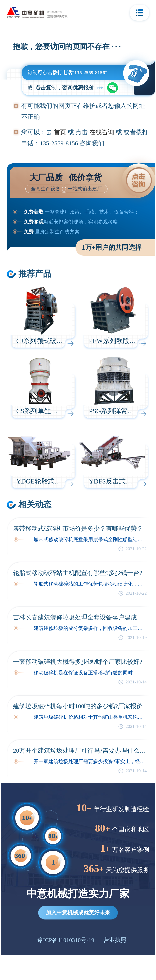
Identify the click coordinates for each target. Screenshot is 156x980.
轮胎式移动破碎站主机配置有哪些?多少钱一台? (78, 573)
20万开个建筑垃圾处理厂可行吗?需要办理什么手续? (80, 750)
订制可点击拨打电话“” (67, 72)
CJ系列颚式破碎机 (43, 341)
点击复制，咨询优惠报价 (65, 88)
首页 (60, 132)
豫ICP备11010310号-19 (66, 940)
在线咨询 (102, 132)
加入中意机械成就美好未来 (78, 913)
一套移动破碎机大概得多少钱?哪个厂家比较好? (78, 662)
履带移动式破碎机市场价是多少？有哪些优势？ (78, 528)
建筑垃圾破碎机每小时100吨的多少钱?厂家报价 (78, 706)
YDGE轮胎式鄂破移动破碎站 (58, 481)
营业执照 (115, 940)
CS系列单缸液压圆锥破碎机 (57, 411)
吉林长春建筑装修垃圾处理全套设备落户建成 (75, 617)
